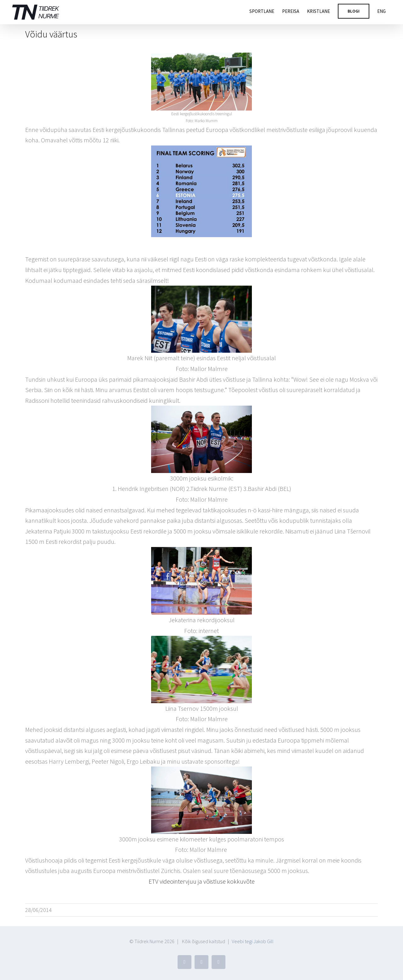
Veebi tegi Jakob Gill (253, 941)
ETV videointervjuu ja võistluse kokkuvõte (202, 881)
